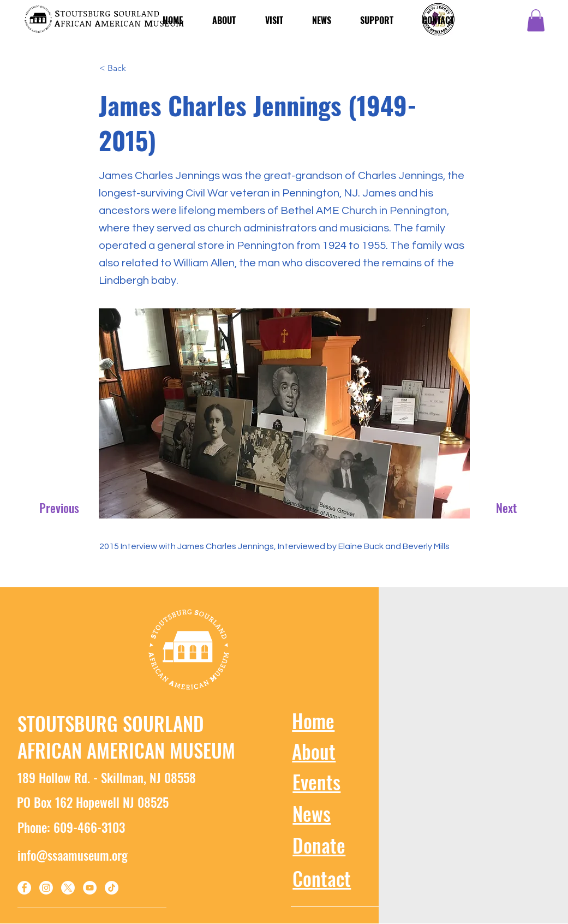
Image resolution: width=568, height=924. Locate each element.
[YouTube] (90, 888)
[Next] (502, 508)
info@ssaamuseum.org (73, 855)
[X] (68, 888)
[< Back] (135, 69)
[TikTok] (112, 888)
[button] (536, 20)
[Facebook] (24, 888)
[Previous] (61, 508)
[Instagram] (46, 888)
